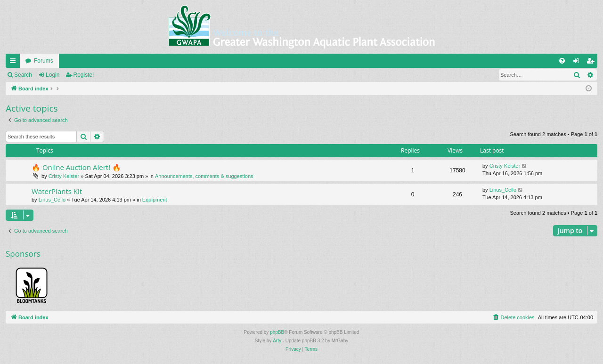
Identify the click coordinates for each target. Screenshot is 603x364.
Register (84, 75)
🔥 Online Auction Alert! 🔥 (76, 167)
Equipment (155, 200)
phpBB (277, 332)
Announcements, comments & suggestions (204, 176)
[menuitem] (562, 61)
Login (53, 75)
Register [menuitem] (592, 63)
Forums (44, 61)
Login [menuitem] (578, 63)
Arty (277, 341)
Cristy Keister (64, 176)
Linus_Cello (52, 200)
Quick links (15, 63)
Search (23, 75)
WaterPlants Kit (57, 191)
